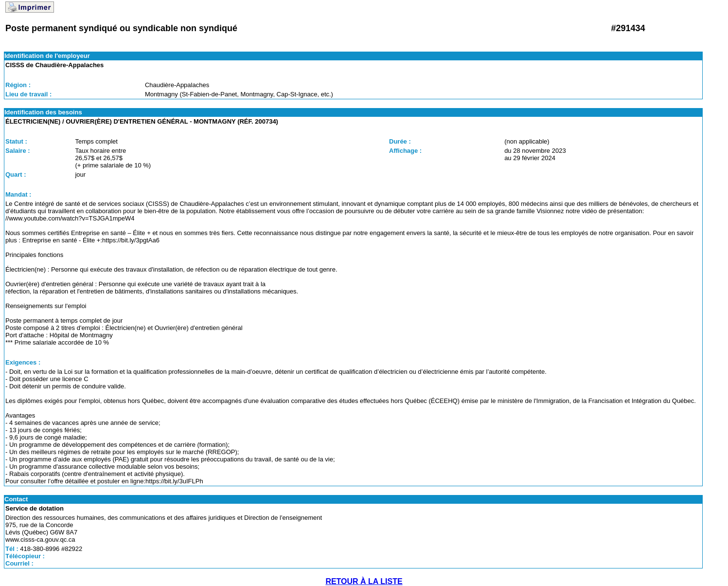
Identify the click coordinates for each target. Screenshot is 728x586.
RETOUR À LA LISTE (364, 581)
